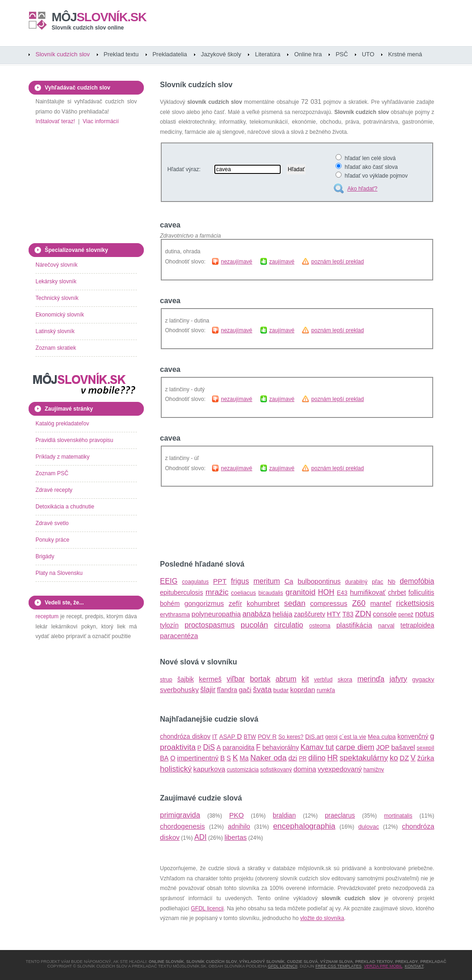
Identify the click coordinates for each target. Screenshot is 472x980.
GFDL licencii (207, 908)
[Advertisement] (268, 524)
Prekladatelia (170, 54)
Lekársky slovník (56, 281)
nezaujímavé (236, 262)
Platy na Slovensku (59, 573)
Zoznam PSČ (52, 473)
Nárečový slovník (56, 265)
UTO (368, 54)
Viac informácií (100, 121)
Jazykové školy (221, 54)
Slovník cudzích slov (63, 54)
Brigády (45, 556)
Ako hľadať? (362, 189)
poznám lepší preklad (337, 262)
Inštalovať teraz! (55, 121)
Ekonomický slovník (60, 315)
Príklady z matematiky (62, 457)
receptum (47, 616)
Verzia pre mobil (383, 966)
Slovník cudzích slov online (88, 28)
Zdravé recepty (54, 490)
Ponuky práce (52, 540)
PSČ (342, 54)
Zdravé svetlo (52, 523)
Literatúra (268, 54)
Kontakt (414, 966)
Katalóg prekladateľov (62, 424)
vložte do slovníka (322, 918)
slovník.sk (99, 17)
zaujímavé (282, 262)
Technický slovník (57, 298)
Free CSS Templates (338, 966)
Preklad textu (121, 54)
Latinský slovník (55, 331)
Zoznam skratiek (56, 348)
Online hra (308, 54)
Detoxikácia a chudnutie (65, 507)
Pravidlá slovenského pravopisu (74, 440)
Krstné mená (405, 54)
